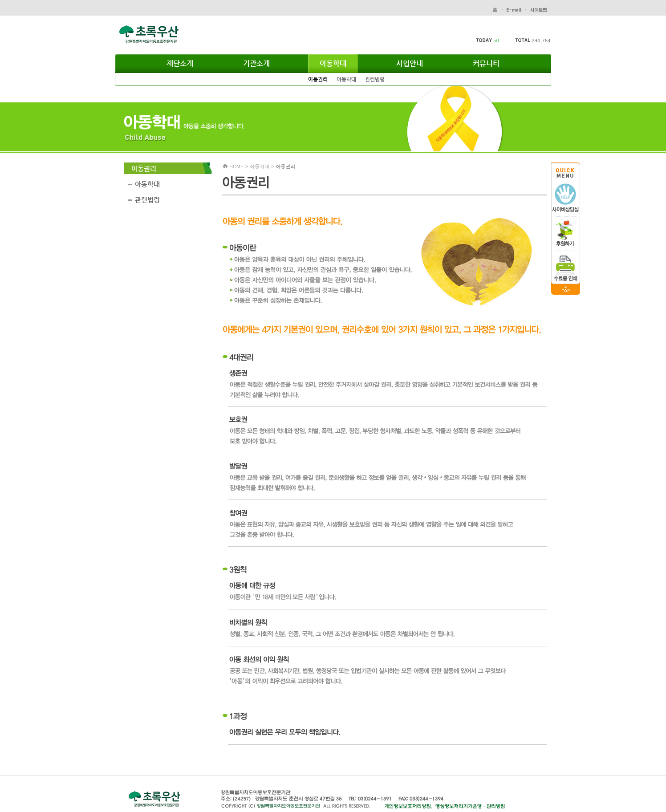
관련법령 (375, 79)
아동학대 (333, 63)
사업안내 (410, 63)
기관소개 (256, 63)
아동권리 (318, 79)
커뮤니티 (486, 63)
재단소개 (180, 63)
